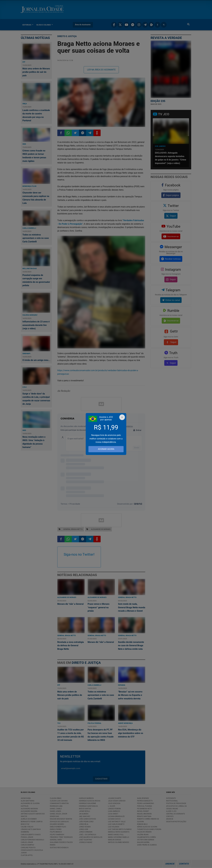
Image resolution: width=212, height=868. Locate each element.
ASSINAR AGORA (106, 449)
